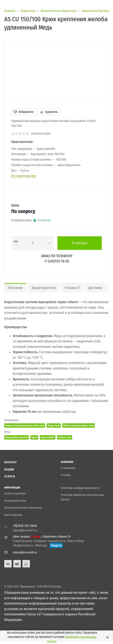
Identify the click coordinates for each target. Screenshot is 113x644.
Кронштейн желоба (16, 437)
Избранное (24, 112)
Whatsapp (41, 545)
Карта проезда (13, 515)
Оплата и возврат (15, 493)
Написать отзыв (41, 134)
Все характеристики (24, 176)
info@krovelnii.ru (23, 545)
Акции (9, 470)
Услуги (10, 477)
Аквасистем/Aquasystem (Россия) (25, 425)
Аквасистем (65, 437)
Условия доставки (15, 501)
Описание (15, 288)
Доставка (95, 288)
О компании (68, 468)
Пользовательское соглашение (23, 508)
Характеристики (44, 288)
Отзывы (66, 475)
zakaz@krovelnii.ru (25, 530)
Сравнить (49, 112)
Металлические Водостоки (79, 425)
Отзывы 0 (72, 288)
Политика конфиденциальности (80, 488)
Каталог (11, 462)
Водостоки (54, 425)
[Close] (107, 637)
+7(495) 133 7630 (25, 526)
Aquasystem (48, 437)
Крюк (34, 437)
